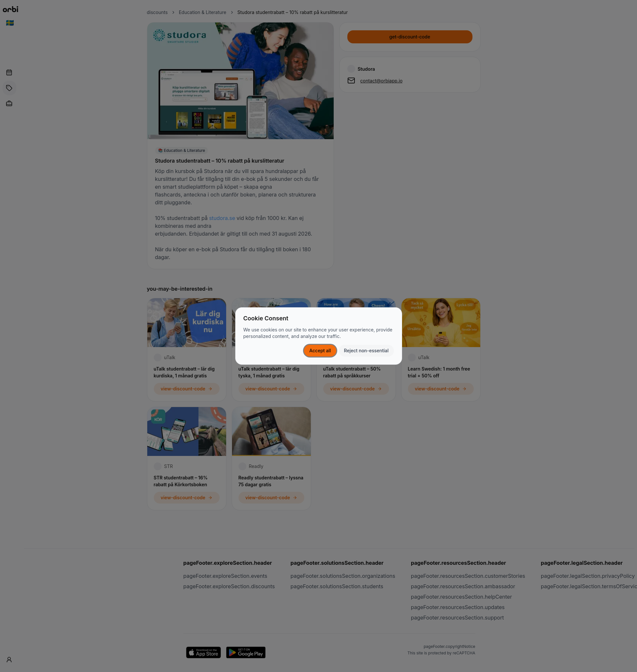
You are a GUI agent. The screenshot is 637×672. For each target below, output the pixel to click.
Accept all (320, 351)
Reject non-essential (366, 351)
